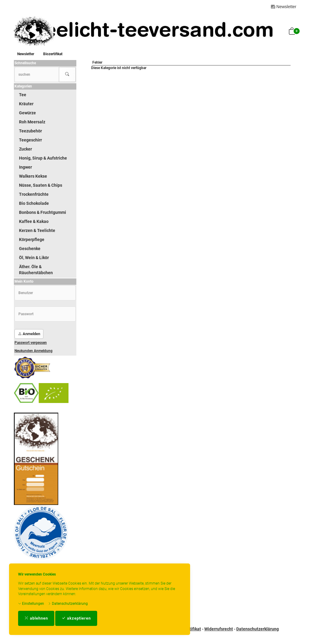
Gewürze (27, 113)
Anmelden (29, 334)
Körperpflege (32, 240)
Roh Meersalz (32, 122)
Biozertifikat (53, 54)
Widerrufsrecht (219, 629)
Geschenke (30, 249)
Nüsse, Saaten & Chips (41, 185)
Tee (23, 95)
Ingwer (25, 167)
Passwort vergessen (31, 343)
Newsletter (284, 7)
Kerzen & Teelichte (37, 230)
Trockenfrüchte (34, 194)
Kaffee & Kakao (34, 221)
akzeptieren (76, 618)
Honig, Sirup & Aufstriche (43, 158)
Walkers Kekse (33, 176)
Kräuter (26, 104)
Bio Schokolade (34, 203)
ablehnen (36, 618)
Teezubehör (30, 131)
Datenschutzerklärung (68, 604)
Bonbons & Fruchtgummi (43, 212)
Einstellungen (31, 604)
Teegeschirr (30, 140)
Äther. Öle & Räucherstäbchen (36, 270)
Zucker (25, 149)
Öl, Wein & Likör (34, 258)
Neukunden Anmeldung (33, 351)
